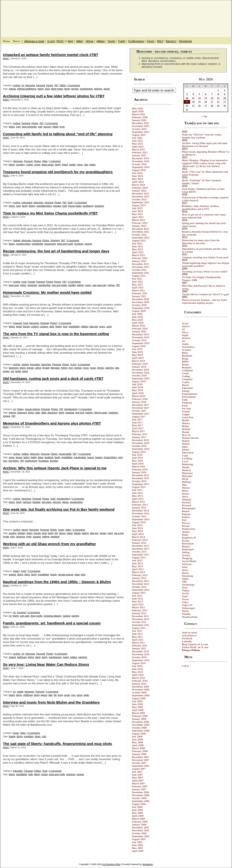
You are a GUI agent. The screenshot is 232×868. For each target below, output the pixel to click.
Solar (185, 567)
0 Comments (74, 85)
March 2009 (138, 713)
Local (185, 461)
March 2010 (138, 678)
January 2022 (139, 261)
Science (186, 555)
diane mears (57, 89)
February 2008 (140, 751)
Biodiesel (187, 356)
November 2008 (141, 725)
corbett (30, 165)
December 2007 (140, 757)
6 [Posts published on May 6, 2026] (206, 94)
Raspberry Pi (189, 538)
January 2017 (139, 437)
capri (19, 206)
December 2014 (140, 510)
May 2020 (137, 320)
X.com (51, 41)
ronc (5, 461)
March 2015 (138, 502)
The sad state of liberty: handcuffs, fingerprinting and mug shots (58, 744)
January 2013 (139, 578)
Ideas (185, 447)
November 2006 (141, 795)
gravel (65, 165)
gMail (79, 41)
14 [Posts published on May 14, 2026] (212, 98)
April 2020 (138, 323)
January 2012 (139, 613)
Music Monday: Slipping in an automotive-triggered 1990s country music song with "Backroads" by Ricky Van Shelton (205, 163)
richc (121, 457)
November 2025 (141, 126)
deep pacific (36, 616)
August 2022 (139, 240)
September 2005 (141, 836)
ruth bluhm (14, 461)
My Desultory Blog (184, 16)
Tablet (185, 579)
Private (186, 526)
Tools (70, 203)
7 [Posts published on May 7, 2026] (212, 94)
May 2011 (137, 637)
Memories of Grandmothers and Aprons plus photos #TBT (52, 423)
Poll (184, 520)
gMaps (101, 41)
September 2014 (141, 519)
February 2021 (140, 293)
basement (14, 368)
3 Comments (55, 771)
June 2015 (137, 493)
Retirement (188, 549)
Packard (186, 502)
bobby (34, 457)
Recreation (188, 543)
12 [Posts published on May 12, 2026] (199, 98)
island (70, 533)
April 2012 (138, 604)
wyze (62, 127)
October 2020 (139, 305)
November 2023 (141, 196)
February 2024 (140, 188)
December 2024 (140, 158)
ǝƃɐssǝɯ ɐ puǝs (34, 41)
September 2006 (141, 801)
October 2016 (139, 446)
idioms (62, 533)
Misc (185, 485)
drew (44, 533)
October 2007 (139, 763)
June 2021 (137, 282)
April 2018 (138, 393)
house (93, 368)
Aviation (187, 350)
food (65, 327)
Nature (186, 494)
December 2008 (140, 722)
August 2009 (139, 698)
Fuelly (122, 41)
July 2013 (137, 560)
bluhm (41, 89)
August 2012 (139, 593)
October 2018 (139, 375)
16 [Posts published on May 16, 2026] (225, 98)
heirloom (98, 89)
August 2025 (139, 135)
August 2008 (139, 733)
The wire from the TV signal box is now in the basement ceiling (56, 334)
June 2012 (137, 598)
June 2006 (137, 810)
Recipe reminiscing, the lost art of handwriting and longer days (56, 251)
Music (16, 733)
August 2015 (139, 487)
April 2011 (138, 640)
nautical (67, 616)
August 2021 (139, 276)
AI (183, 329)
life (55, 695)
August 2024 (139, 170)
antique (12, 89)
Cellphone (187, 370)
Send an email (190, 632)
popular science (66, 575)
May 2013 (137, 566)
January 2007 (139, 789)
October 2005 (139, 833)
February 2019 (140, 364)
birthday (22, 533)
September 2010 (141, 660)
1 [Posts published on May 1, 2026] (218, 90)
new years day (99, 285)
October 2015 (139, 481)
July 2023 (137, 208)
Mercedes (187, 476)
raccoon (47, 127)
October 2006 (139, 798)
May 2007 (137, 778)
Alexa (185, 332)
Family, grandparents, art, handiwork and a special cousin (52, 623)
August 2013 (139, 557)
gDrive (89, 41)
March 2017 (138, 431)
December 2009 (140, 687)
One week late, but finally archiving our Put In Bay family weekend (59, 509)
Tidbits (63, 85)
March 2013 (138, 572)
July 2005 (137, 842)
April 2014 (138, 534)
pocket (45, 774)
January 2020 (139, 331)
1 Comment (55, 161)
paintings (83, 657)
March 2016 (138, 466)
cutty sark (25, 616)
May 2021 (137, 284)
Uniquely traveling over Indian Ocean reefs (205, 257)
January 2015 (139, 507)
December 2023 (140, 193)
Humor (186, 441)
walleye (46, 537)
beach (12, 695)
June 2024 (137, 176)
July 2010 (137, 666)
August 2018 (139, 381)
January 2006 (139, 824)
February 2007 (140, 786)
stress (80, 695)
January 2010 (139, 684)
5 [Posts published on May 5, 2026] (200, 94)
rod (12, 371)
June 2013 (137, 563)
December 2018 (140, 370)
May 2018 (137, 390)
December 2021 (140, 264)
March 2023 (138, 220)
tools (83, 575)
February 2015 (140, 505)
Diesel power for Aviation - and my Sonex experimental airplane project (205, 301)
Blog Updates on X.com (195, 644)
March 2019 (138, 361)
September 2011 (141, 625)
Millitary (187, 482)
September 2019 (141, 343)
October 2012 (139, 587)
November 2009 (141, 689)
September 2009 (141, 695)
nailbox (74, 657)
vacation (37, 537)
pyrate (6, 537)
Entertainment (190, 394)
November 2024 (141, 161)
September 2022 (141, 237)
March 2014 (138, 537)
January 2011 (139, 648)
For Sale (186, 408)
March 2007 (138, 783)
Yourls (111, 41)
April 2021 (138, 287)
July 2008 (137, 736)
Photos (50, 85)
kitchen (101, 368)
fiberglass (55, 368)
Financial (18, 323)
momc (80, 165)
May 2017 (137, 425)
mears (66, 657)
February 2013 (140, 575)
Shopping (55, 240)
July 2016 (137, 455)
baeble (12, 736)
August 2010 (139, 663)
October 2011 (139, 622)
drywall (46, 368)
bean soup (14, 285)
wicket (107, 89)
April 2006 (138, 816)
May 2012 (137, 601)
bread (19, 327)
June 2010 (137, 669)
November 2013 (141, 549)
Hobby (186, 426)
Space (185, 570)
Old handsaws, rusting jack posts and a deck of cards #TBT (53, 379)
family (67, 89)
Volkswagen (189, 608)
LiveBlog (187, 458)
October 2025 (139, 129)
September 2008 (141, 731)
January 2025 (139, 155)
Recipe (58, 282)
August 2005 (139, 839)
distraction (52, 413)
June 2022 (137, 246)
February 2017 (140, 434)
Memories (30, 85)
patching (109, 368)
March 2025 (138, 149)
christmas (32, 285)
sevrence (21, 537)
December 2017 (140, 405)
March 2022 (138, 255)
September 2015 (141, 484)
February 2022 (140, 258)
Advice (186, 326)
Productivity (189, 529)
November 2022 (141, 232)
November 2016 (141, 443)
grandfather (74, 327)
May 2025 (137, 144)
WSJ (160, 41)
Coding (186, 376)
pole (117, 368)
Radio (185, 535)
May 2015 (137, 496)
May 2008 (137, 742)
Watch (185, 611)
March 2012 (138, 607)
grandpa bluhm (23, 244)
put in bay (119, 533)
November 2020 (141, 302)
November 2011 (141, 619)
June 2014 (137, 528)
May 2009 (137, 707)
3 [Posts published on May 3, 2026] (187, 94)
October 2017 (139, 411)
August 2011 (139, 628)
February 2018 (140, 399)
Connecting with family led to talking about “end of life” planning (58, 134)
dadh (44, 413)
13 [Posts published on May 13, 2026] (206, 98)
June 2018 (137, 387)
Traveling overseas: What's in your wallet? (205, 271)
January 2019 (139, 367)
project (6, 371)
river (73, 695)
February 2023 (140, 223)
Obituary (187, 499)
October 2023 (139, 199)
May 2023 (137, 214)
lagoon (44, 695)
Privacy (186, 523)
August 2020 (139, 311)
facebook (49, 457)
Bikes (185, 353)
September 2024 (141, 167)
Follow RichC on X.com (195, 647)
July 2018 (137, 384)
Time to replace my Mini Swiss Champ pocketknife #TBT (50, 213)
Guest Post (188, 417)
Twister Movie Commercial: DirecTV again (206, 294)
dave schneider (29, 127)
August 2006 (139, 804)
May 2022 (137, 249)
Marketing (188, 464)
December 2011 (140, 616)
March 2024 (138, 185)
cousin (37, 165)
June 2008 (137, 739)
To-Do (73, 364)
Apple (185, 335)
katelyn (80, 285)
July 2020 (137, 314)
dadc (52, 327)
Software (187, 564)
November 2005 (141, 830)
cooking (35, 327)
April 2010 (138, 675)
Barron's (171, 41)
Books (185, 364)
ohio (86, 165)
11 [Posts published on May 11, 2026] (193, 98)
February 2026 (140, 117)
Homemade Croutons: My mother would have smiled (47, 293)
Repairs (186, 546)
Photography (189, 508)
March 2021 (138, 290)
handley (72, 285)
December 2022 (140, 229)
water (86, 695)
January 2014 (139, 543)
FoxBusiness (136, 41)
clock (47, 89)
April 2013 (138, 569)
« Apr (205, 116)
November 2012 (141, 584)
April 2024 (138, 182)
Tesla (185, 587)
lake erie (94, 327)
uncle (109, 327)
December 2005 (140, 827)
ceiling (38, 368)
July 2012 (137, 596)
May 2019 (137, 355)
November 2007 (141, 760)
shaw (77, 575)
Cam (18, 127)
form (71, 368)
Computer (187, 379)
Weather (186, 614)
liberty (37, 774)
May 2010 (137, 672)
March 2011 (138, 643)
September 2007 (141, 766)
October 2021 (139, 270)
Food (24, 282)
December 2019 (140, 334)
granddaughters (44, 206)
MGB (185, 479)
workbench (88, 206)
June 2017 (137, 422)
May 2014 (137, 531)
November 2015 (141, 478)
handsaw (70, 413)
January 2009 (139, 719)
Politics (37, 771)
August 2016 (139, 452)
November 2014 (141, 513)
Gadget (17, 240)
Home (6, 41)
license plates (75, 206)
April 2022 (138, 252)
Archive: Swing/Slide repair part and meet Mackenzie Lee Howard (205, 145)
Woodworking (71, 409)
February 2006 (140, 822)
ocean (67, 695)
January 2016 (139, 472)
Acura (185, 323)
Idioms (25, 530)
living (60, 695)
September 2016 (141, 449)
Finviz (151, 41)
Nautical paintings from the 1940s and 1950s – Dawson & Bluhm (57, 582)
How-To (186, 435)
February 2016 (140, 469)
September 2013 (141, 554)
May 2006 (137, 813)
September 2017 (141, 414)
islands (77, 533)
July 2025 (137, 138)
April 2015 (138, 499)
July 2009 (137, 701)
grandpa (57, 206)
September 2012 (141, 590)
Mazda (186, 467)
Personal (41, 85)
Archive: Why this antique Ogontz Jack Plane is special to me (55, 468)
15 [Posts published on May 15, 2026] (218, 98)
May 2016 (137, 461)
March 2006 (138, 819)
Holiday (25, 454)
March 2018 (138, 396)
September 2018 (141, 378)
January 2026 (139, 120)
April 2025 (138, 147)
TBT (56, 85)
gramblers (29, 736)
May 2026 (137, 108)
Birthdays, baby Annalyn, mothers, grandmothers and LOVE (201, 207)
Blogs (185, 359)
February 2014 (140, 540)
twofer (18, 371)
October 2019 (139, 340)
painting (89, 413)
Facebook (187, 638)
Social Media (65, 454)
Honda (185, 432)
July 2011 (137, 631)
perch (110, 533)
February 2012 (140, 610)
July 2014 (137, 525)
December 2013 (140, 546)
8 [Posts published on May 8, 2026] (218, 94)
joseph (54, 575)
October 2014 (139, 516)
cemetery (21, 165)
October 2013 (139, 552)
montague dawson (53, 616)
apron (12, 457)
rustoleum (113, 413)
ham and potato (59, 285)
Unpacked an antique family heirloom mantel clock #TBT (51, 55)
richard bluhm (110, 457)
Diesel (185, 385)
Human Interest (32, 409)
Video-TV (187, 605)
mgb (40, 127)
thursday (54, 461)
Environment (189, 397)
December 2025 (140, 123)
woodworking (76, 502)
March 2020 (138, 326)
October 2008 (139, 728)
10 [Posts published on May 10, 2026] (187, 98)
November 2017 (141, 408)
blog (70, 41)
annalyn (13, 533)
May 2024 (137, 179)
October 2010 (139, 657)
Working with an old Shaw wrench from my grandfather (49, 544)
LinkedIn (187, 641)
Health (20, 692)
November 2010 (141, 654)
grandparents (86, 89)
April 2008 (138, 745)
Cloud (185, 373)
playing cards (101, 413)
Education (18, 771)
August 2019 (139, 346)
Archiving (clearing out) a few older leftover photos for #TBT (54, 96)
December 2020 (140, 299)
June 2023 (137, 211)
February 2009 (140, 716)
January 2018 (139, 402)
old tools (57, 502)
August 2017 (139, 417)
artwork (12, 657)
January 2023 (139, 226)
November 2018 (141, 372)
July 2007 (137, 772)
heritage (37, 502)
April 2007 (138, 780)
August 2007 (139, 769)
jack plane (47, 502)
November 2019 (141, 337)
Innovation (35, 364)
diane (41, 457)
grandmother (44, 285)
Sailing (186, 552)
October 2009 (139, 692)
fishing (32, 206)
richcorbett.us (189, 635)
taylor (29, 537)
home (86, 368)
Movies (186, 488)
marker (72, 165)
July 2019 (137, 349)
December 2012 (140, 581)
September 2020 (141, 308)
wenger (88, 244)
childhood (28, 695)
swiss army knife (65, 244)
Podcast (186, 514)
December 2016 (140, 440)
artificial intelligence (27, 89)
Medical (186, 470)
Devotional (185, 41)
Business (187, 367)
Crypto (186, 382)
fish (56, 533)
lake (51, 695)
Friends (32, 282)
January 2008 (139, 754)
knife (65, 206)
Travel (61, 530)
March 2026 (138, 114)
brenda (26, 327)
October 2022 (139, 235)
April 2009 (138, 710)
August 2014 (139, 522)
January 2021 (139, 296)
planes (66, 502)
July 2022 (137, 243)
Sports (185, 573)
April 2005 (138, 851)
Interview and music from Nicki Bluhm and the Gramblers (51, 702)
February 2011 (140, 645)
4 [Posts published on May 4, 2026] (193, 94)
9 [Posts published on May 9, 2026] (225, 94)
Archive (17, 85)
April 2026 (138, 111)
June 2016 (137, 458)
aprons (19, 457)
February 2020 (140, 328)
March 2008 (138, 748)
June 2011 (137, 634)
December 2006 (140, 792)
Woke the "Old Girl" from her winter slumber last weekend (202, 136)
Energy (186, 391)
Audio (185, 344)
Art (23, 85)
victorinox (79, 244)
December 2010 (140, 651)
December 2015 (140, 475)
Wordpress (148, 864)
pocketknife (38, 244)
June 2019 (137, 352)
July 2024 (137, 173)
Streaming (187, 576)
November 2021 (141, 267)
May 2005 (137, 848)
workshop (99, 206)
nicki (44, 736)
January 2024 (139, 191)
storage (7, 416)
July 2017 (137, 419)
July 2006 (137, 807)
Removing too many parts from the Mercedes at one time (201, 242)
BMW (185, 361)
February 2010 (140, 681)
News (185, 496)
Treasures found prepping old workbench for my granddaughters (58, 172)
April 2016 (138, 463)
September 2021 (141, 273)
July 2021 (137, 279)
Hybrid (186, 444)
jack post (80, 413)
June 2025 (137, 141)
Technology (188, 585)
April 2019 (138, 358)
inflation (85, 327)
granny (91, 457)
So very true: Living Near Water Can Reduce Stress (46, 665)
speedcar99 (50, 244)
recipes (111, 285)
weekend (55, 537)
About (16, 41)
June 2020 (137, 317)
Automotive (27, 203)
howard (99, 457)
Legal (185, 455)
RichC (60, 41)
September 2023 (141, 202)
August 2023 (139, 205)
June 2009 (137, 704)
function (78, 368)
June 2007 (137, 775)
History (20, 409)
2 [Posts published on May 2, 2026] (225, 90)
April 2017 (138, 428)
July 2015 (137, 490)
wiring (25, 371)
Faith (185, 400)
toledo (56, 127)
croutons (44, 327)
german (75, 89)
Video (45, 161)
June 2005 (137, 845)
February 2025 (140, 152)
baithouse (22, 657)
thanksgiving (31, 461)
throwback (44, 461)
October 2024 (139, 164)
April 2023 (138, 217)
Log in (185, 666)
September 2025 (141, 132)
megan (103, 533)
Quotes (186, 532)
